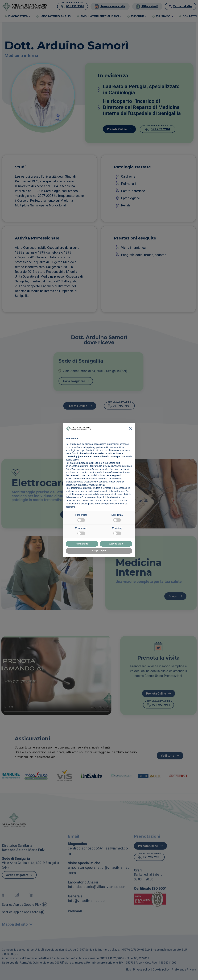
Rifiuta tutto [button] (82, 544)
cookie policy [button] (72, 460)
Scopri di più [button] (99, 551)
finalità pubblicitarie (75, 479)
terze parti (115, 463)
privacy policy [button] (95, 447)
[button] (130, 428)
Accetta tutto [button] (116, 544)
